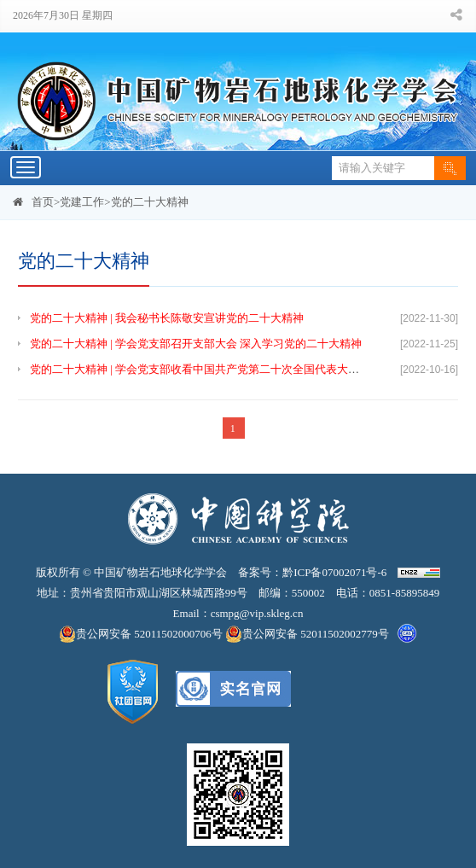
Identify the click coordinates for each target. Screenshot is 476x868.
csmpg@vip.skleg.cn (257, 613)
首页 (43, 202)
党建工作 (82, 202)
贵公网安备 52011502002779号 (307, 634)
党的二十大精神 (150, 202)
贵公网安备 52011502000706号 (142, 634)
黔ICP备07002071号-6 (334, 572)
